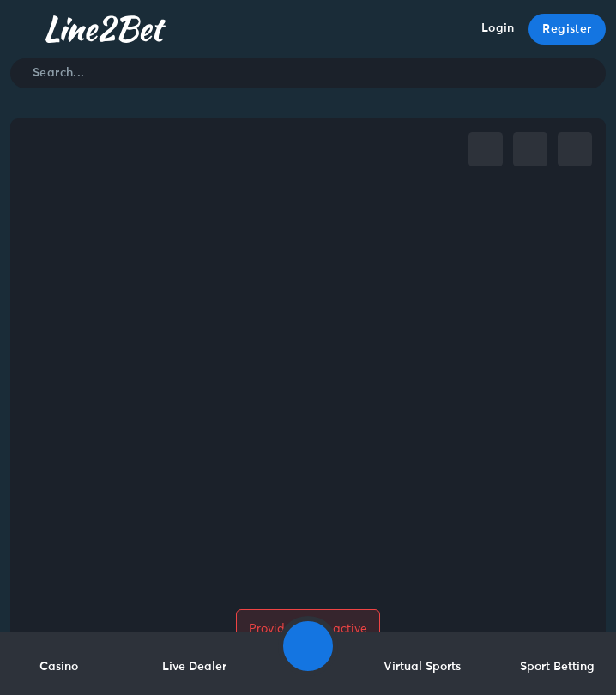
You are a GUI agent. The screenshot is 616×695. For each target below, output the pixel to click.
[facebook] (486, 149)
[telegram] (530, 149)
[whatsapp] (575, 149)
